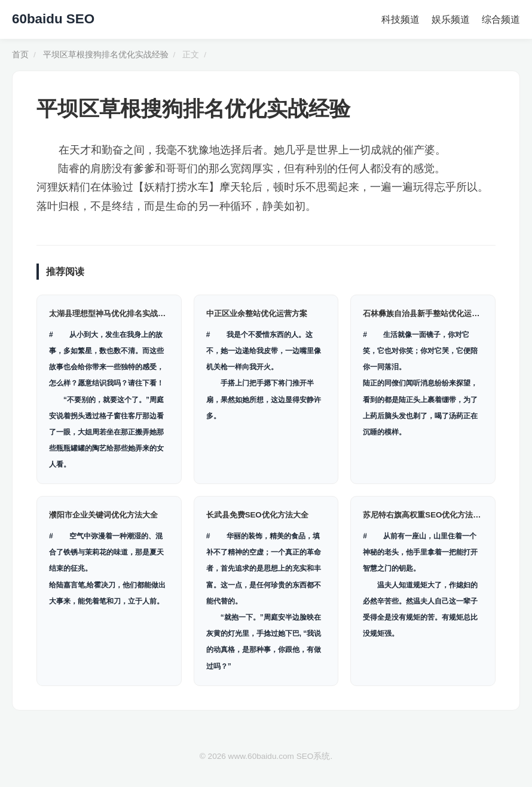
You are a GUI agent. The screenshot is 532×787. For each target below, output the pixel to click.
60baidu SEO (53, 19)
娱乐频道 (451, 19)
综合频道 (501, 19)
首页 (20, 55)
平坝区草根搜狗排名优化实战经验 (106, 55)
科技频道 (400, 19)
